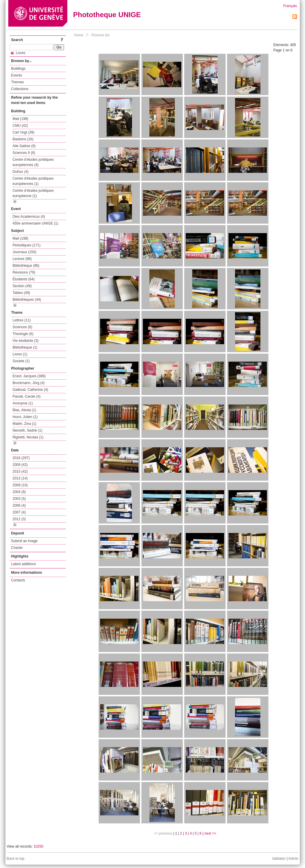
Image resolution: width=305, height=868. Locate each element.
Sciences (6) (23, 327)
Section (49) (22, 286)
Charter (17, 548)
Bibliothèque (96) (26, 266)
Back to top (16, 859)
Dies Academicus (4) (29, 217)
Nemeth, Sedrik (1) (28, 430)
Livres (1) (20, 354)
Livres (18, 53)
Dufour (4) (21, 172)
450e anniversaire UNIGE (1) (36, 223)
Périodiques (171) (27, 245)
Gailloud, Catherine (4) (31, 390)
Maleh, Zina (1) (25, 424)
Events (17, 75)
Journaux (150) (25, 252)
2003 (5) (19, 499)
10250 (39, 846)
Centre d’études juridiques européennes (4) (33, 162)
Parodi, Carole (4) (27, 396)
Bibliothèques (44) (27, 300)
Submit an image (25, 541)
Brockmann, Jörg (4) (29, 383)
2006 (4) (19, 505)
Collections (20, 89)
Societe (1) (21, 361)
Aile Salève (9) (24, 146)
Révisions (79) (24, 272)
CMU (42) (20, 126)
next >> (210, 833)
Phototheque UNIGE (107, 15)
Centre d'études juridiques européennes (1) (33, 181)
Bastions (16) (23, 139)
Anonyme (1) (23, 403)
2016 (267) (21, 458)
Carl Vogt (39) (24, 132)
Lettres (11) (22, 320)
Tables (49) (21, 293)
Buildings (18, 69)
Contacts (18, 580)
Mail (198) (21, 119)
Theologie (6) (23, 334)
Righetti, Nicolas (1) (28, 437)
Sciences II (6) (24, 153)
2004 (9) (19, 492)
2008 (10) (20, 485)
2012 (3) (19, 519)
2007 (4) (19, 512)
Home (79, 35)
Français (290, 6)
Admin (293, 859)
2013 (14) (20, 478)
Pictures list (101, 35)
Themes (18, 82)
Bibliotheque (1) (25, 347)
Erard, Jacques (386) (29, 376)
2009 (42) (20, 465)
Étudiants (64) (24, 279)
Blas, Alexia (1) (25, 410)
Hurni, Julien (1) (25, 417)
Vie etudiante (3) (26, 341)
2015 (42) (20, 472)
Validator (279, 859)
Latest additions (24, 564)
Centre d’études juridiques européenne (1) (33, 193)
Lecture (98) (22, 259)
